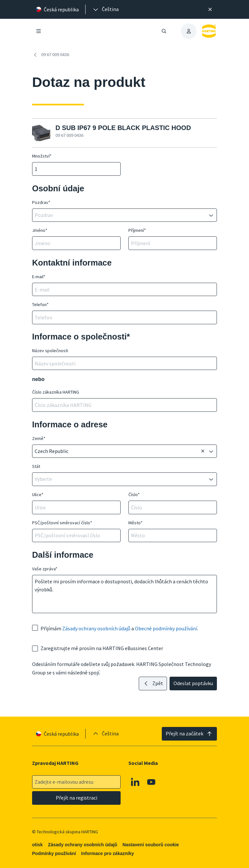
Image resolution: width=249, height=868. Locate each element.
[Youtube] (151, 782)
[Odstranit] (203, 451)
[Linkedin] (135, 782)
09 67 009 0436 (51, 55)
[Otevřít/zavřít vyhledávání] (164, 31)
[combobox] (120, 215)
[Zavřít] (210, 9)
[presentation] (105, 9)
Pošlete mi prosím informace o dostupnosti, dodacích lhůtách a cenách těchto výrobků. (124, 594)
